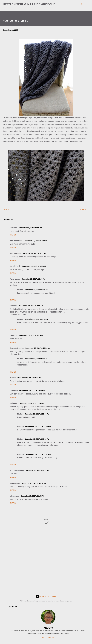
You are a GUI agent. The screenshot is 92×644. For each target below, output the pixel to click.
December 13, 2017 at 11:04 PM (31, 403)
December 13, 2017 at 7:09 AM (31, 306)
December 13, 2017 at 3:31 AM (31, 228)
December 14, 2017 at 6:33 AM (37, 470)
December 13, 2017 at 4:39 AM (34, 266)
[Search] (82, 4)
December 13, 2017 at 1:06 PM (36, 290)
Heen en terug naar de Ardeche (29, 4)
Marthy (48, 628)
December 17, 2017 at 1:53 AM (33, 496)
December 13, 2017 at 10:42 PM (33, 390)
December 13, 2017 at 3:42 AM (34, 253)
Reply (13, 235)
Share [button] (83, 210)
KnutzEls (14, 335)
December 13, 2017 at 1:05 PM (36, 359)
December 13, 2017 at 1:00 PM (36, 319)
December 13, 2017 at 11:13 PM (37, 439)
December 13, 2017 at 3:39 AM (36, 241)
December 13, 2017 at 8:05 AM (31, 335)
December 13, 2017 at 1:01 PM (29, 378)
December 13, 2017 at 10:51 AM (38, 348)
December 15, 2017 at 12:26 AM (34, 483)
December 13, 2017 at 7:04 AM (34, 279)
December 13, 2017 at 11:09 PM (39, 426)
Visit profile (48, 638)
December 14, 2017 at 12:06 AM (39, 454)
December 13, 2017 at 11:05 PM (37, 414)
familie (6, 210)
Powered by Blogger (46, 596)
